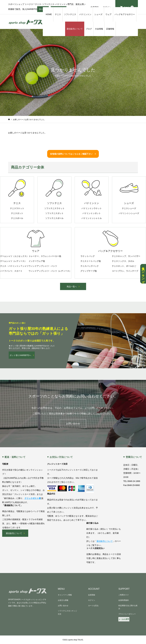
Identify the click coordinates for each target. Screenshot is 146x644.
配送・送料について (15, 457)
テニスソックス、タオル (123, 261)
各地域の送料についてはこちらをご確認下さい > (73, 154)
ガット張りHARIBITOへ (20, 355)
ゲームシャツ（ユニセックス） (14, 256)
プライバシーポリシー (127, 614)
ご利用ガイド (124, 595)
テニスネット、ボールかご (124, 266)
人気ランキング (143, 274)
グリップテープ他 (89, 271)
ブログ (89, 29)
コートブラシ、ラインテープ (125, 271)
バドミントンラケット (92, 208)
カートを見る (93, 606)
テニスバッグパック (90, 266)
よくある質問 (124, 619)
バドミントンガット (92, 213)
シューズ (98, 14)
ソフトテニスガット (54, 213)
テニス (58, 14)
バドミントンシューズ (129, 213)
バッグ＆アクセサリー (125, 14)
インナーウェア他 (37, 261)
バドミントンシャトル (92, 218)
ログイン (92, 600)
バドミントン (85, 14)
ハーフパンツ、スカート (11, 271)
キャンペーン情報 (65, 595)
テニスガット (17, 213)
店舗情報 (110, 29)
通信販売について (75, 29)
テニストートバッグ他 (91, 261)
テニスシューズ (129, 208)
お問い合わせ (73, 424)
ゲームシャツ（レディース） (13, 261)
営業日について (134, 457)
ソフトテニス (70, 14)
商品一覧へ (72, 287)
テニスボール (17, 218)
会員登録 (92, 595)
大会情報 (99, 29)
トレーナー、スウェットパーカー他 (45, 256)
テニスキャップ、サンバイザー (126, 256)
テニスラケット (17, 208)
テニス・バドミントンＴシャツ (14, 266)
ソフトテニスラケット (54, 208)
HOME (49, 14)
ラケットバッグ (88, 256)
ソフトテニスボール (54, 218)
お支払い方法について (61, 457)
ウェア (109, 14)
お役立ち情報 (63, 600)
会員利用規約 (124, 600)
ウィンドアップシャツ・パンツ (43, 266)
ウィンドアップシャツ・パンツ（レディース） (50, 271)
